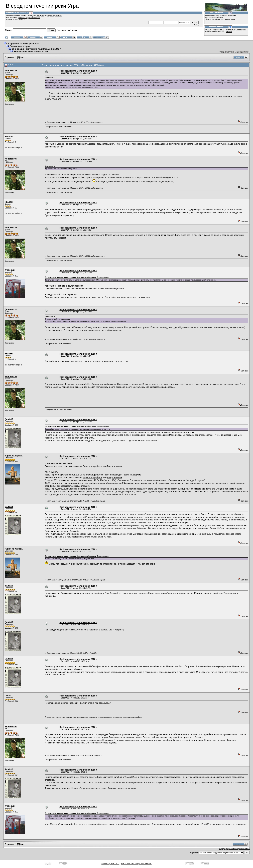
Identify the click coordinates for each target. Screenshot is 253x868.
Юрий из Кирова (14, 456)
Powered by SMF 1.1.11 (110, 864)
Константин (11, 70)
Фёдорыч (10, 270)
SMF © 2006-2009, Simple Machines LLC (136, 864)
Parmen (229, 32)
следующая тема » (242, 52)
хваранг (9, 136)
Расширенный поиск (67, 30)
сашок (8, 695)
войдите (41, 16)
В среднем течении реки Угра (23, 44)
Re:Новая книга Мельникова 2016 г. (78, 71)
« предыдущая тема (226, 52)
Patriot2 (9, 419)
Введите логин (230, 19)
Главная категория (20, 46)
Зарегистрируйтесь (213, 19)
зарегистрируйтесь (55, 16)
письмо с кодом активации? (29, 18)
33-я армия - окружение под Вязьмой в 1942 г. (37, 49)
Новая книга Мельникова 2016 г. (31, 52)
